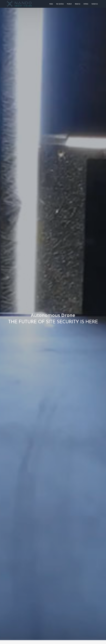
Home (51, 4)
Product (69, 4)
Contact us (95, 4)
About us (78, 4)
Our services (60, 4)
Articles (86, 4)
